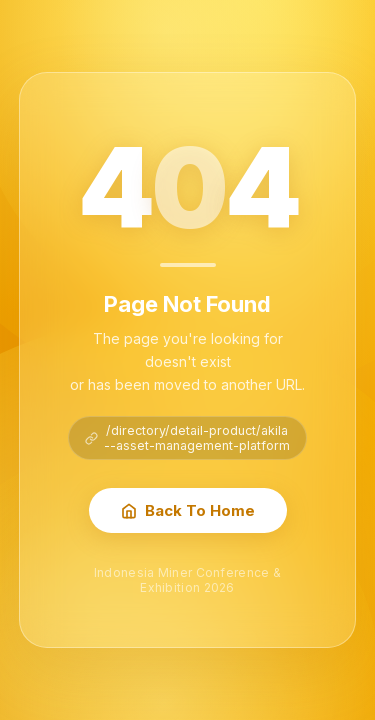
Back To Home (188, 510)
